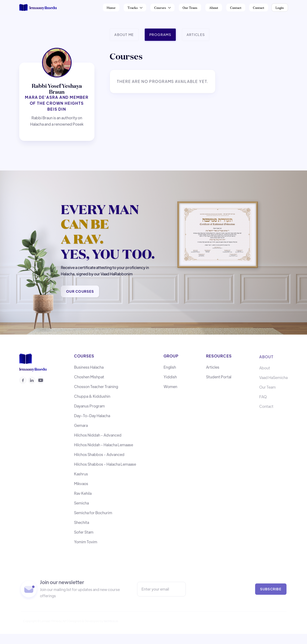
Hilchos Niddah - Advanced (98, 436)
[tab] (124, 35)
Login (280, 7)
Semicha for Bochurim (93, 511)
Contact (236, 7)
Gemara (81, 426)
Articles (213, 370)
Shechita (82, 521)
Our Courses (80, 291)
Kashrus (82, 474)
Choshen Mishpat (89, 379)
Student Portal (219, 379)
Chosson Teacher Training (96, 389)
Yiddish (170, 379)
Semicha (82, 502)
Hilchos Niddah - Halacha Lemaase (104, 445)
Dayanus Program (90, 407)
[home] (38, 8)
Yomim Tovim (86, 540)
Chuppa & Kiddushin (92, 398)
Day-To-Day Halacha (92, 417)
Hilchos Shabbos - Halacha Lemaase (105, 464)
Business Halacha (89, 370)
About (214, 7)
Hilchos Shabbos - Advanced (99, 455)
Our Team (190, 7)
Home (111, 7)
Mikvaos (82, 483)
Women (170, 389)
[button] (135, 8)
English (170, 370)
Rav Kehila (83, 492)
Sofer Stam (84, 530)
